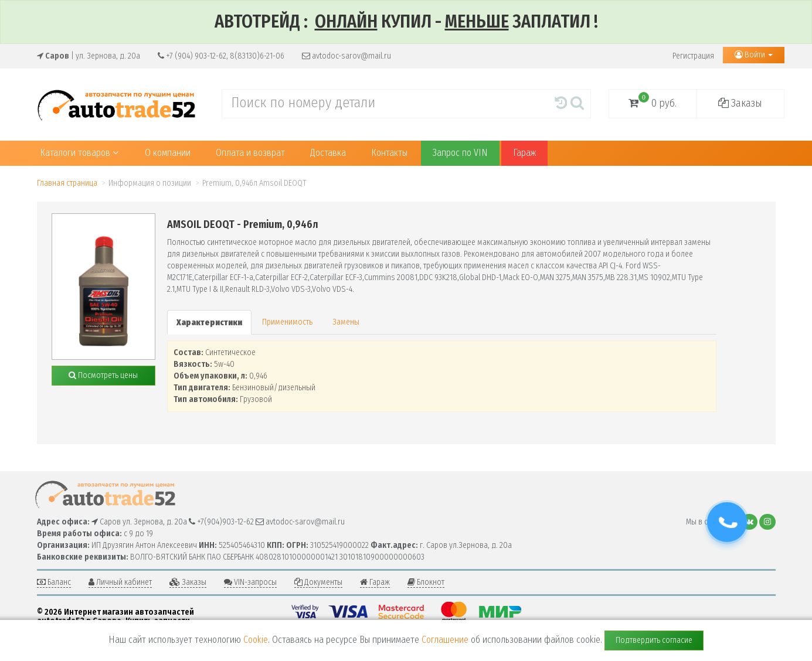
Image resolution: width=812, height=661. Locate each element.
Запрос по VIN (460, 153)
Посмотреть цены (103, 375)
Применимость (287, 322)
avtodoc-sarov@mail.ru (346, 56)
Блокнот (426, 582)
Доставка (328, 153)
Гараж (524, 153)
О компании (168, 153)
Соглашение (445, 640)
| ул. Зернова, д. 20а (89, 56)
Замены (346, 322)
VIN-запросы (250, 582)
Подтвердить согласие (654, 640)
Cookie (256, 640)
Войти (754, 55)
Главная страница (67, 183)
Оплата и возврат (250, 153)
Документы (318, 582)
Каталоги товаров (79, 153)
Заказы (740, 103)
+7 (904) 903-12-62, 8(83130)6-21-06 (221, 56)
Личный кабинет (120, 582)
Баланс (54, 582)
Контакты (389, 153)
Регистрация (693, 56)
